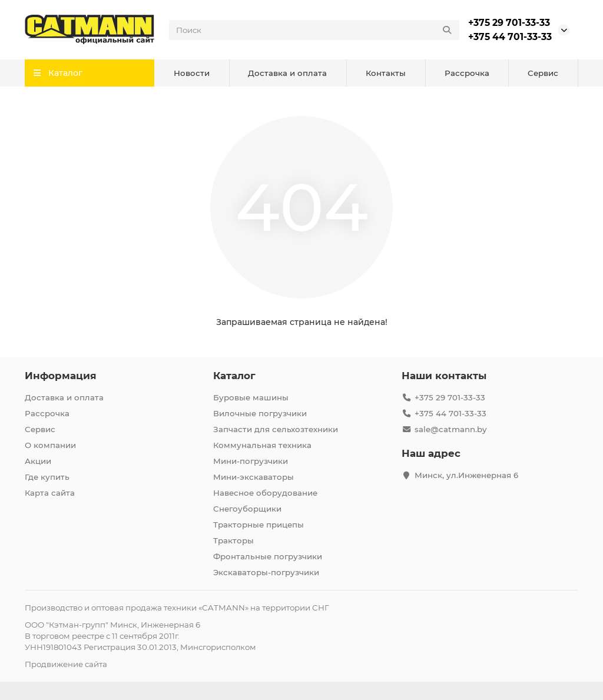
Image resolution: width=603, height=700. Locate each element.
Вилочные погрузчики (260, 413)
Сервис (543, 73)
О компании (50, 445)
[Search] (314, 30)
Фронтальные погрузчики (268, 556)
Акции (38, 461)
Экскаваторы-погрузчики (266, 572)
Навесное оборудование (265, 493)
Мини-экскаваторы (254, 477)
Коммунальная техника (262, 445)
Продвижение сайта (66, 664)
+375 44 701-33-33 (510, 37)
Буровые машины (251, 397)
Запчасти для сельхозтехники (276, 429)
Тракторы (233, 540)
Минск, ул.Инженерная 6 (466, 475)
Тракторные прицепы (259, 525)
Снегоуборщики (247, 509)
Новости (192, 73)
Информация (61, 376)
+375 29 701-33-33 (509, 23)
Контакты (386, 73)
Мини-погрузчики (251, 461)
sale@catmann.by (450, 429)
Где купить (47, 477)
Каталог (234, 376)
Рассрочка (467, 73)
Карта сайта (50, 493)
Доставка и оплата (287, 73)
